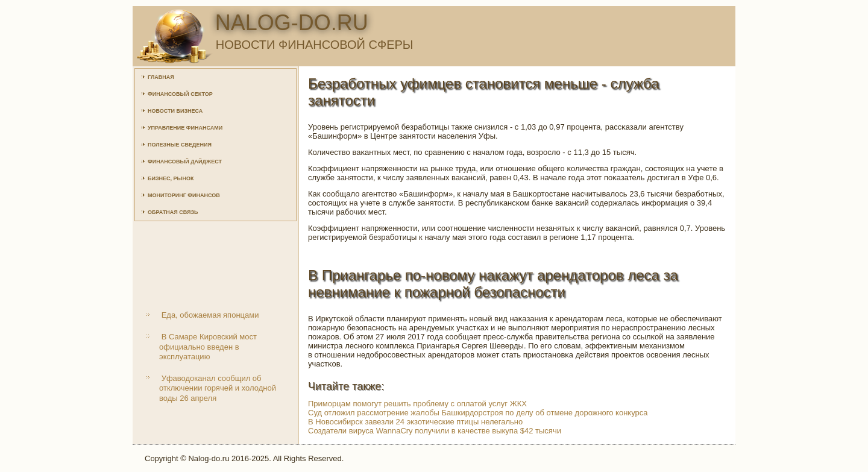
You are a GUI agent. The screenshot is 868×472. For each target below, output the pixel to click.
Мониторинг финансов (184, 195)
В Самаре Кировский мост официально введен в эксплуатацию (208, 347)
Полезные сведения (180, 145)
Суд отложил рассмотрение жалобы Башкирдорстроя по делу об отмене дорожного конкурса (478, 413)
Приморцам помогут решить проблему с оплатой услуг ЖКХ (417, 404)
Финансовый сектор (180, 94)
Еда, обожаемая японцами (210, 315)
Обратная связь (173, 212)
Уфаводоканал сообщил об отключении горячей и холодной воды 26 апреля (218, 388)
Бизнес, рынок (171, 178)
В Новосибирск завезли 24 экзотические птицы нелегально (415, 422)
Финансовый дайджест (185, 162)
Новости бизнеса (175, 111)
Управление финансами (185, 128)
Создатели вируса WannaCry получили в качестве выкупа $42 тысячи (435, 431)
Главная (161, 77)
